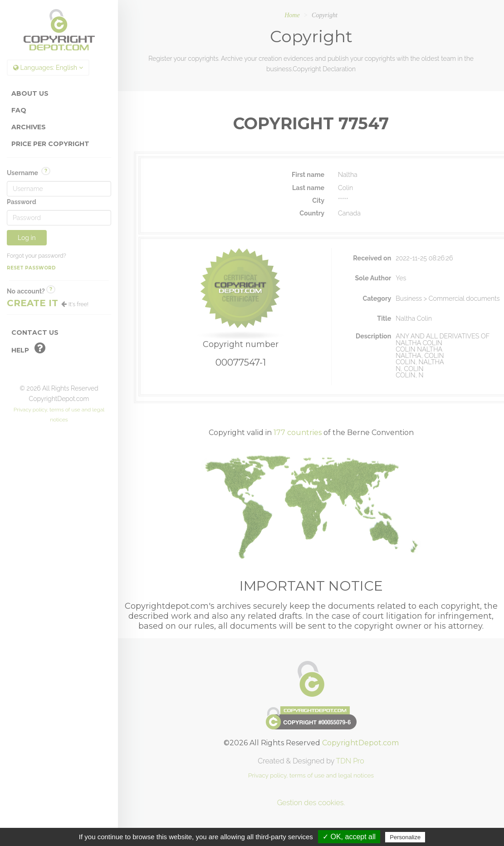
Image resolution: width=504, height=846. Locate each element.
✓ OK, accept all (349, 837)
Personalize (405, 837)
